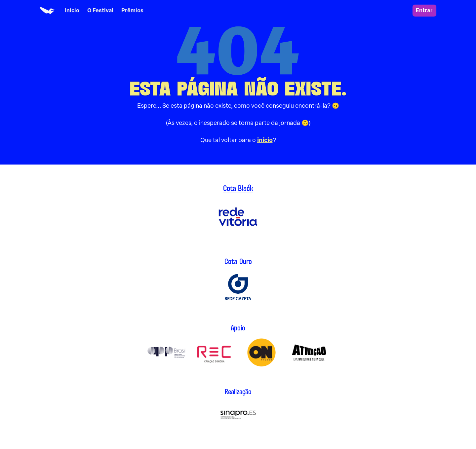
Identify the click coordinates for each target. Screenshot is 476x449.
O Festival (100, 10)
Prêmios (132, 10)
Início (72, 10)
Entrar (424, 10)
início (265, 140)
